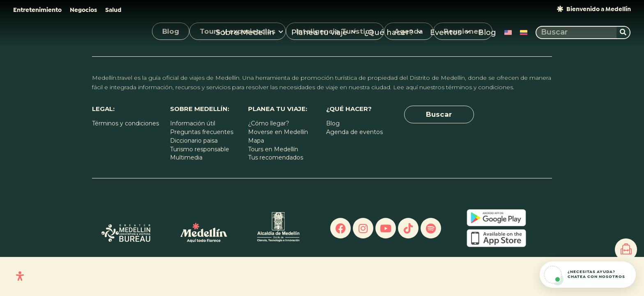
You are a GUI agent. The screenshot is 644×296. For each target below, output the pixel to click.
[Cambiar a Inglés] (508, 32)
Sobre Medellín (249, 32)
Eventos (450, 32)
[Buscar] (623, 32)
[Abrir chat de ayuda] (588, 275)
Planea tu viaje (324, 32)
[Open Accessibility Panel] (20, 276)
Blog (487, 32)
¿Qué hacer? (393, 32)
